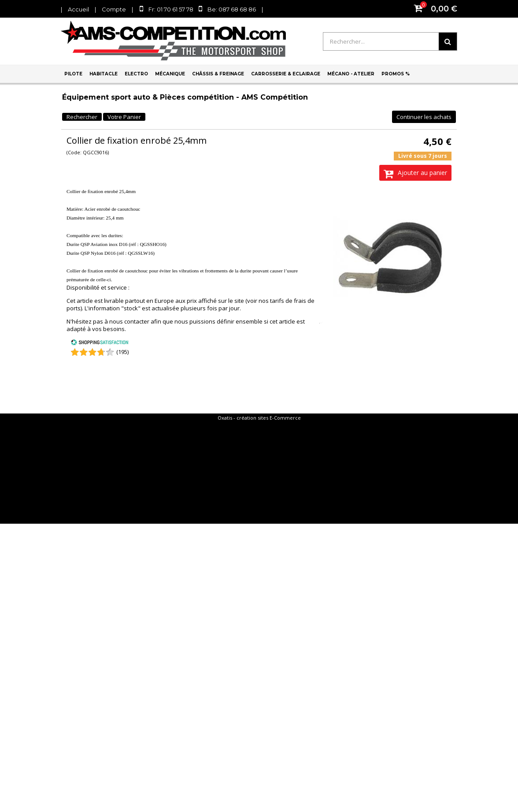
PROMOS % (396, 74)
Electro (136, 74)
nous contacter (129, 321)
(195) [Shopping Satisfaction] (122, 352)
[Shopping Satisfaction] (100, 343)
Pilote (73, 74)
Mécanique (170, 74)
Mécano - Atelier (351, 74)
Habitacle (104, 74)
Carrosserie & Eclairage (286, 74)
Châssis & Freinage (218, 74)
